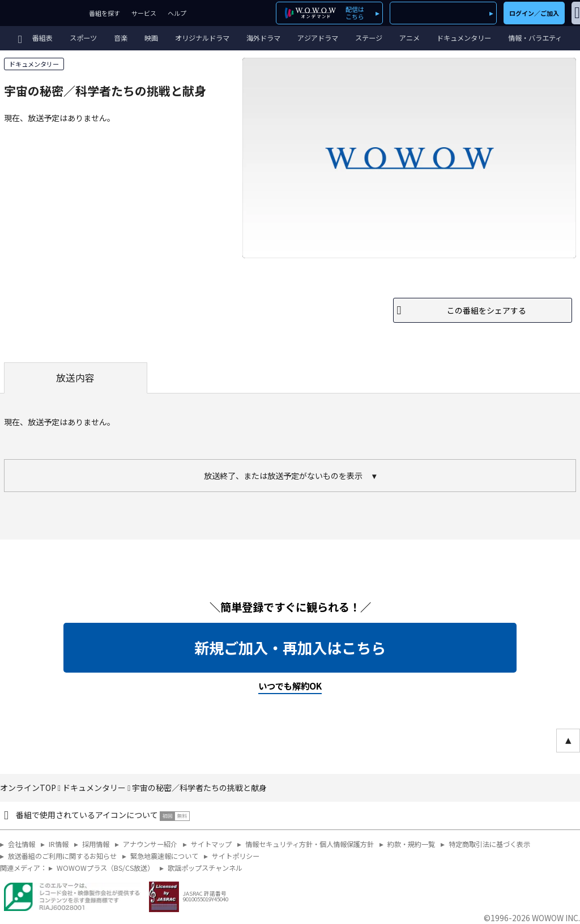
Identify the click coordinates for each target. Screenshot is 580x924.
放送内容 (75, 378)
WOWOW (42, 13)
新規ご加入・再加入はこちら (290, 648)
